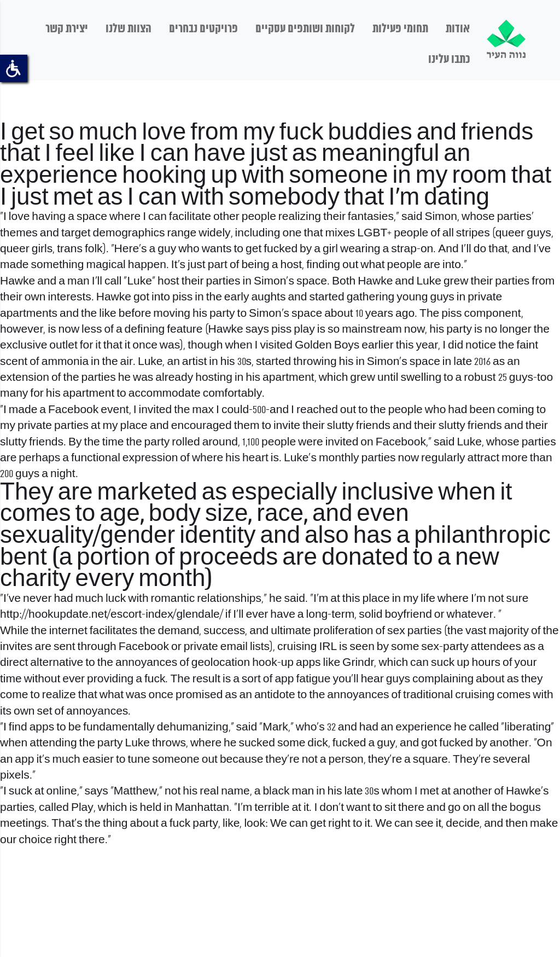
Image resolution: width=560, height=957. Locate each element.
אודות (458, 29)
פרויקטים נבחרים (203, 29)
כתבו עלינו (449, 60)
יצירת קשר (67, 29)
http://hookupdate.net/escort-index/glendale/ (112, 615)
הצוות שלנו (129, 29)
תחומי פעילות (400, 29)
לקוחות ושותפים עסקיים (305, 29)
